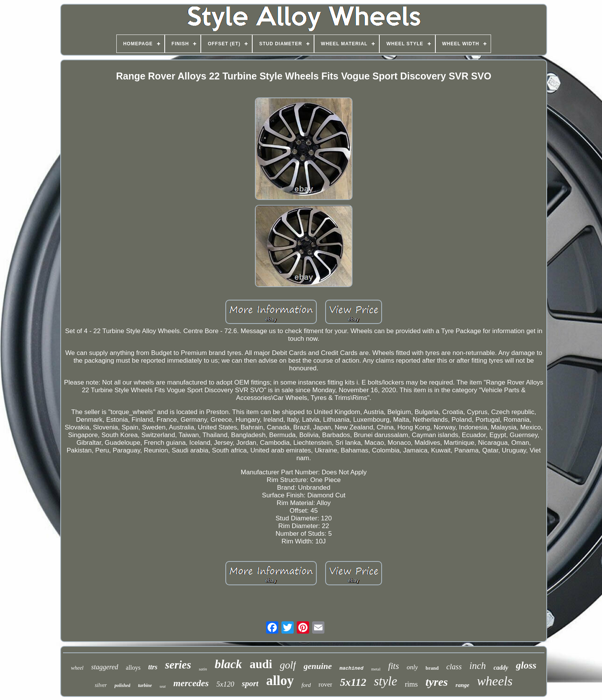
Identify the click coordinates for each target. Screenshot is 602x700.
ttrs (153, 667)
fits (394, 666)
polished (122, 685)
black (228, 664)
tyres (437, 682)
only (412, 667)
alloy (280, 681)
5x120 (225, 684)
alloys (133, 668)
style (385, 681)
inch (477, 666)
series (178, 665)
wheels (495, 681)
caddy (501, 668)
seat (163, 686)
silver (101, 685)
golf (288, 665)
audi (261, 664)
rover (326, 684)
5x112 (353, 682)
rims (411, 684)
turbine (145, 685)
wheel (77, 668)
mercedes (191, 683)
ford (306, 685)
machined (351, 668)
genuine (318, 666)
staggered (104, 667)
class (454, 667)
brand (432, 668)
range (463, 685)
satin (203, 669)
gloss (526, 665)
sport (250, 683)
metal (376, 669)
